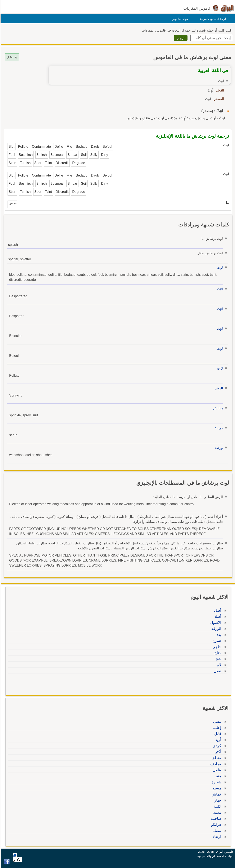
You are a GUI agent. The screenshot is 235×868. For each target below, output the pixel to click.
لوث (219, 268)
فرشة (218, 428)
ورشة (218, 448)
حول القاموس (179, 19)
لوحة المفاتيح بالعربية (212, 19)
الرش (218, 388)
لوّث (219, 289)
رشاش (217, 408)
